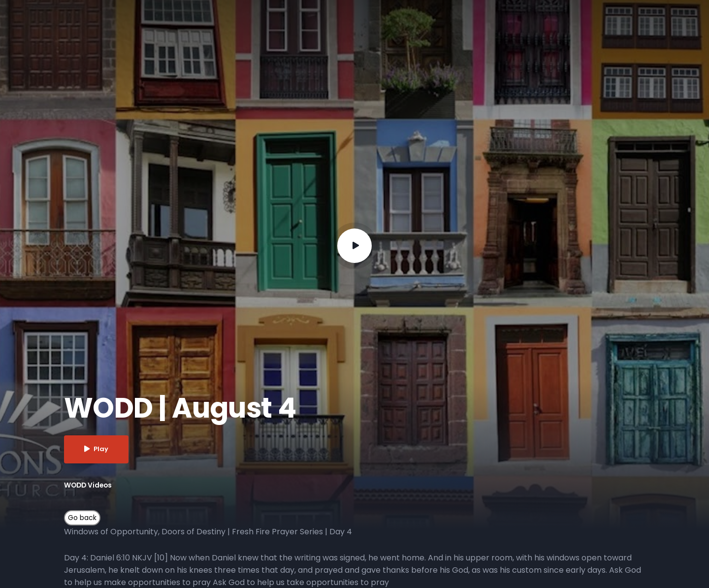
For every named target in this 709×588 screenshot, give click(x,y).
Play (97, 449)
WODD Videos (89, 485)
